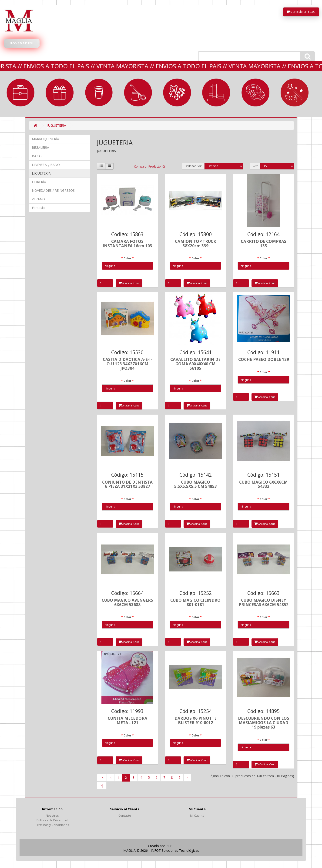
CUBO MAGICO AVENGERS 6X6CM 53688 (127, 602)
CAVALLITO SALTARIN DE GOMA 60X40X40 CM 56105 (195, 364)
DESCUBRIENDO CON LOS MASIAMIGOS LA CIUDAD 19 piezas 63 (264, 723)
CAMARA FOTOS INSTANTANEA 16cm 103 (127, 244)
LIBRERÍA (216, 92)
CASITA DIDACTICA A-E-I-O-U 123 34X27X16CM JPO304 (127, 364)
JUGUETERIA (177, 92)
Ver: (255, 166)
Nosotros (52, 815)
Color (127, 258)
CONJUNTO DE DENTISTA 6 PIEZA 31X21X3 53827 (127, 484)
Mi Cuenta (197, 815)
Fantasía (295, 92)
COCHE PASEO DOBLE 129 (264, 359)
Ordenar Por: (193, 166)
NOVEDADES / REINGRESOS (53, 190)
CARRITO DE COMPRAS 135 (264, 244)
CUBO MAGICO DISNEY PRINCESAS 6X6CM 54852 (264, 602)
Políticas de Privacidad (52, 820)
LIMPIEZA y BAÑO (138, 92)
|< (102, 777)
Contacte (125, 815)
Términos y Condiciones (52, 825)
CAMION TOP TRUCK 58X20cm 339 (196, 244)
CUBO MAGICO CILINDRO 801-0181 (195, 602)
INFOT (170, 846)
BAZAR (99, 92)
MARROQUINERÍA (20, 92)
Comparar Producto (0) (149, 167)
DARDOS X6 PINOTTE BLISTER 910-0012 (196, 720)
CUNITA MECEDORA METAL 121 (127, 720)
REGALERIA (60, 92)
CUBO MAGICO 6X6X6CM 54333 (263, 484)
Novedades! (22, 43)
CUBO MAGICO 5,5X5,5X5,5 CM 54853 (196, 484)
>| (102, 785)
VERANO (255, 92)
